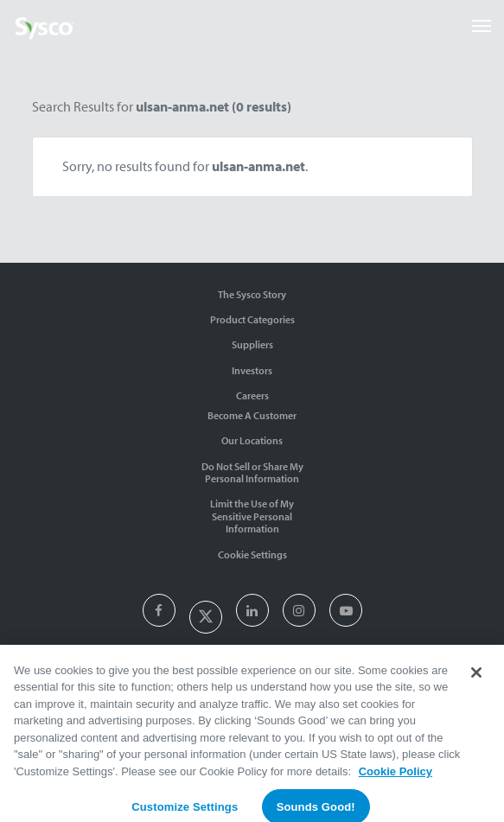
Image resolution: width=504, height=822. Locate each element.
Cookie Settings (252, 554)
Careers (252, 395)
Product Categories (252, 319)
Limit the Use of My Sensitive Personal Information (252, 516)
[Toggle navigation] (482, 26)
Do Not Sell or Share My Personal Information (252, 472)
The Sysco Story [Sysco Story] (252, 294)
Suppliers (252, 344)
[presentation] (159, 612)
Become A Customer (252, 415)
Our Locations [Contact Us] (252, 440)
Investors (252, 370)
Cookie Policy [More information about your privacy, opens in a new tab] (396, 777)
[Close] (476, 679)
